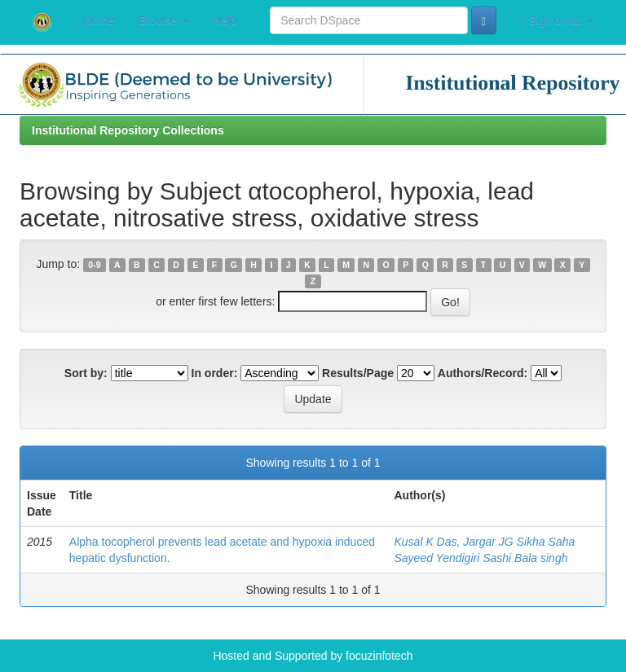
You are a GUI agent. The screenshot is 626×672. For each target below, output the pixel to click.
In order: (215, 373)
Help (225, 20)
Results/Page (358, 373)
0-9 (94, 265)
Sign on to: (558, 21)
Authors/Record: (483, 373)
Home (95, 21)
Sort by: (86, 373)
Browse (163, 20)
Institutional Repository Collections (128, 130)
